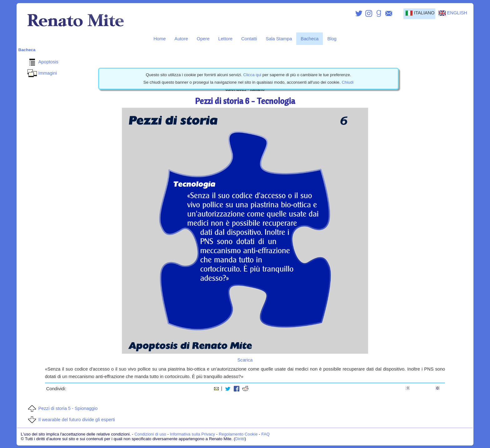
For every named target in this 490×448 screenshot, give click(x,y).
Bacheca (310, 39)
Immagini (41, 73)
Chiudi (347, 82)
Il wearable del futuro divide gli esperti (70, 420)
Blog (332, 39)
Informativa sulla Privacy (192, 434)
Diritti (240, 439)
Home (160, 39)
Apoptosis (42, 62)
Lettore (225, 39)
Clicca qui (252, 75)
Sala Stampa (279, 39)
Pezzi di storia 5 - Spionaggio (62, 408)
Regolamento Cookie (238, 434)
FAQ (265, 434)
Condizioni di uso (150, 434)
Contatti (249, 39)
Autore (181, 39)
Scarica (245, 360)
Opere (203, 39)
